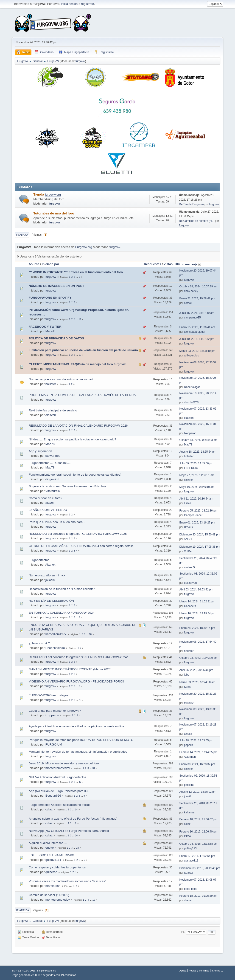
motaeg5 (189, 567)
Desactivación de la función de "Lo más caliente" (62, 589)
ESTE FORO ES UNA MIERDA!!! (51, 855)
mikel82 (189, 703)
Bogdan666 (53, 796)
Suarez (188, 873)
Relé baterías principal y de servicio (53, 410)
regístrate (87, 4)
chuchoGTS (191, 402)
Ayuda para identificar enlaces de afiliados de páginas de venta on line (76, 726)
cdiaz (49, 809)
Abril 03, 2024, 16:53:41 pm (196, 590)
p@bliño (189, 785)
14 (76, 810)
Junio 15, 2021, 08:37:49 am (197, 313)
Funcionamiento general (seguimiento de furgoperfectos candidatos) (75, 475)
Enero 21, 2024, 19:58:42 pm (197, 298)
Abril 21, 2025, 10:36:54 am (196, 499)
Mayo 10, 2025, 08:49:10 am (197, 487)
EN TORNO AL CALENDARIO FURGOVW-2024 (62, 613)
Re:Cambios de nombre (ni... (197, 221)
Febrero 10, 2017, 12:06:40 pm (198, 832)
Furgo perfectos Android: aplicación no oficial (59, 805)
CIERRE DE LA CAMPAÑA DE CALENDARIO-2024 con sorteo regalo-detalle (81, 546)
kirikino (188, 480)
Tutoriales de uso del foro (54, 213)
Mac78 (50, 444)
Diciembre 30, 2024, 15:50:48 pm (200, 535)
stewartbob (53, 456)
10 (90, 634)
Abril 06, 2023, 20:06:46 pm (196, 670)
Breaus (188, 527)
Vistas (168, 264)
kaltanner (190, 812)
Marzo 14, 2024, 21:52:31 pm (197, 601)
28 (77, 848)
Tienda (39, 194)
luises (188, 503)
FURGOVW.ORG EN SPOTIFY (50, 298)
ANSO (188, 539)
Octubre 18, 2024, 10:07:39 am (198, 286)
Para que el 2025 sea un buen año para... (57, 522)
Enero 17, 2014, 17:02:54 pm (197, 856)
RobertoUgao (192, 387)
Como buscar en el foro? (45, 498)
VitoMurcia (53, 491)
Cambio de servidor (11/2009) (49, 895)
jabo (187, 675)
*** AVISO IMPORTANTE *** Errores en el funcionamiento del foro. (76, 272)
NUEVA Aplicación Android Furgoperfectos (57, 777)
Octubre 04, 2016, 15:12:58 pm (198, 844)
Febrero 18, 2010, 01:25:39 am (198, 896)
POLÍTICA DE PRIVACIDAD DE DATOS (56, 338)
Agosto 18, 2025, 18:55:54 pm (198, 452)
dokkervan (190, 583)
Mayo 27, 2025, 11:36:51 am (197, 475)
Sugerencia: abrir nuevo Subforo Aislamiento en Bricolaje (67, 486)
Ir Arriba (22, 910)
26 (76, 836)
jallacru (50, 580)
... (77, 277)
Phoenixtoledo (55, 648)
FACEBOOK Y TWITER (45, 327)
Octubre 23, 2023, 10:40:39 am (198, 658)
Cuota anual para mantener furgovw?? (55, 711)
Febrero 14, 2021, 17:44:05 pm (198, 752)
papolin (189, 745)
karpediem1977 (56, 634)
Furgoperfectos (39, 560)
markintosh (53, 886)
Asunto (34, 264)
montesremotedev (58, 768)
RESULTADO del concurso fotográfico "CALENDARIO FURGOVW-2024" (78, 657)
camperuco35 (192, 318)
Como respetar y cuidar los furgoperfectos (57, 867)
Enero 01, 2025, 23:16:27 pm (197, 523)
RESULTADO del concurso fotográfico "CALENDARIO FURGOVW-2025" (78, 534)
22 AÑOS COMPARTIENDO (48, 510)
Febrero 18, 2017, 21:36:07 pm (198, 819)
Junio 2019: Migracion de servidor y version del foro (64, 763)
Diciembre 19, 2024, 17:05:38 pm (200, 547)
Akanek (50, 565)
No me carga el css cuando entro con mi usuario (62, 379)
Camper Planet (193, 515)
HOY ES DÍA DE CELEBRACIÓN (51, 601)
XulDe (188, 551)
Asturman (190, 757)
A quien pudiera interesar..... (48, 843)
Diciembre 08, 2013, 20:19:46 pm (200, 868)
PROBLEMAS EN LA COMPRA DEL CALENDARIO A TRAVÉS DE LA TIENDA (82, 395)
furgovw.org (53, 195)
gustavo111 (53, 860)
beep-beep (191, 889)
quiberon (51, 872)
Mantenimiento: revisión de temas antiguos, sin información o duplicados (78, 752)
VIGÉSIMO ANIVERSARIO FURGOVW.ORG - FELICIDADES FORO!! (76, 681)
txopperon (190, 433)
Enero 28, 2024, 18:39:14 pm (197, 628)
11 (80, 319)
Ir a (183, 932)
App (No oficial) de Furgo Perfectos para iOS (59, 791)
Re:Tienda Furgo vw (191, 204)
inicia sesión (69, 4)
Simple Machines (46, 971)
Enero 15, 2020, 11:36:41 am (197, 327)
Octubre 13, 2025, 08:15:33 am (198, 440)
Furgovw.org (84, 247)
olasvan (51, 415)
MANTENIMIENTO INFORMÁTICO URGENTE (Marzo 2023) (70, 669)
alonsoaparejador (195, 332)
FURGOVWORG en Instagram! (50, 695)
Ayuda (183, 971)
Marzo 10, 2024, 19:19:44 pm (197, 613)
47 (80, 782)
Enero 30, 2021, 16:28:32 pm (197, 764)
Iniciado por (50, 264)
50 (80, 355)
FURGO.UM (54, 744)
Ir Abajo (22, 235)
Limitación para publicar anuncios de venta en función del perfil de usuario (83, 350)
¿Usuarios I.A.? (39, 643)
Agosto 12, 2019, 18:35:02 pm (198, 792)
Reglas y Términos (199, 971)
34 (94, 768)
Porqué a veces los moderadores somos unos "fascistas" (67, 881)
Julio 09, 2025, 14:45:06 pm (196, 463)
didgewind (52, 479)
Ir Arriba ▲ (217, 971)
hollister (51, 384)
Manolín (51, 331)
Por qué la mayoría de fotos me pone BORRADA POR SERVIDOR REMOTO (81, 740)
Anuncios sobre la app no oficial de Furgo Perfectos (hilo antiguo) (73, 819)
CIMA (187, 836)
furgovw (80, 61)
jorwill (187, 796)
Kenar (188, 687)
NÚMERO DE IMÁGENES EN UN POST (56, 286)
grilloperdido (192, 356)
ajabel (50, 503)
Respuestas (152, 264)
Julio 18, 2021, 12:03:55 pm (196, 740)
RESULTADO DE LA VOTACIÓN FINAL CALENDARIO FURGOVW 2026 (78, 426)
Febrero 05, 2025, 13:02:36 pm (198, 511)
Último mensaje (188, 264)
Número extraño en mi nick (47, 575)
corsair (188, 303)
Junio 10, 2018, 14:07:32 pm (197, 339)
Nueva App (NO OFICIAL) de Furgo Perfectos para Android (69, 831)
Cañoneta (190, 606)
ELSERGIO (191, 468)
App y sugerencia (41, 451)
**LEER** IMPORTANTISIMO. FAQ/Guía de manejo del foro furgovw (77, 364)
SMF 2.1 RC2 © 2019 (24, 971)
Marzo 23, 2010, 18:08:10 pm (197, 351)
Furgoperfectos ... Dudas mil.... (50, 463)
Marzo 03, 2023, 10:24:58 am (197, 682)
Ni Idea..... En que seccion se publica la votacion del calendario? (72, 439)
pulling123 (190, 848)
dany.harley (191, 291)
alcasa (188, 734)
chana (188, 900)
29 (80, 700)
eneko (50, 848)
